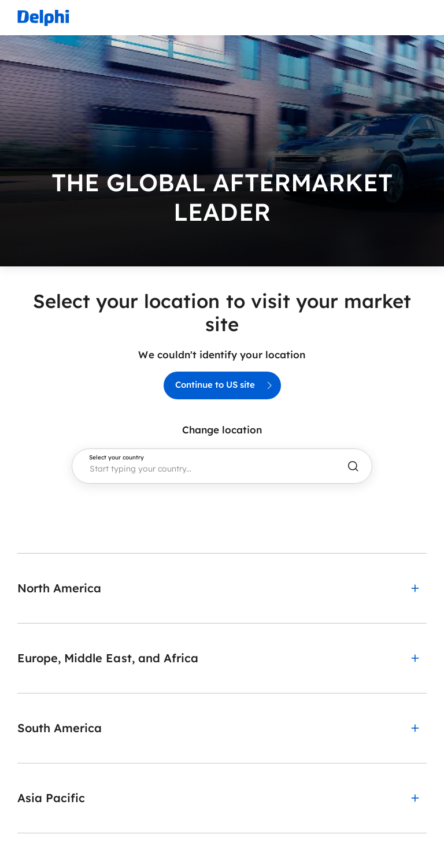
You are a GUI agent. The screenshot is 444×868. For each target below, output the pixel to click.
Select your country (116, 458)
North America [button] (59, 588)
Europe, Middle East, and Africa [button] (108, 658)
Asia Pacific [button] (51, 798)
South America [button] (60, 728)
